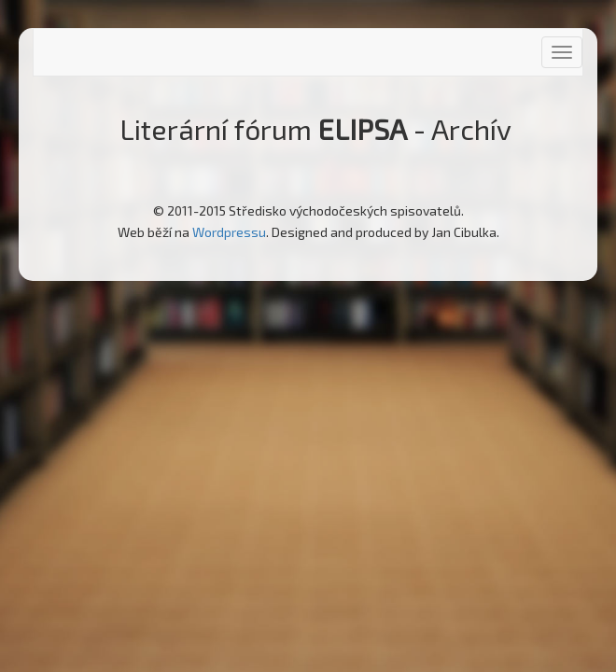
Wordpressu (229, 232)
